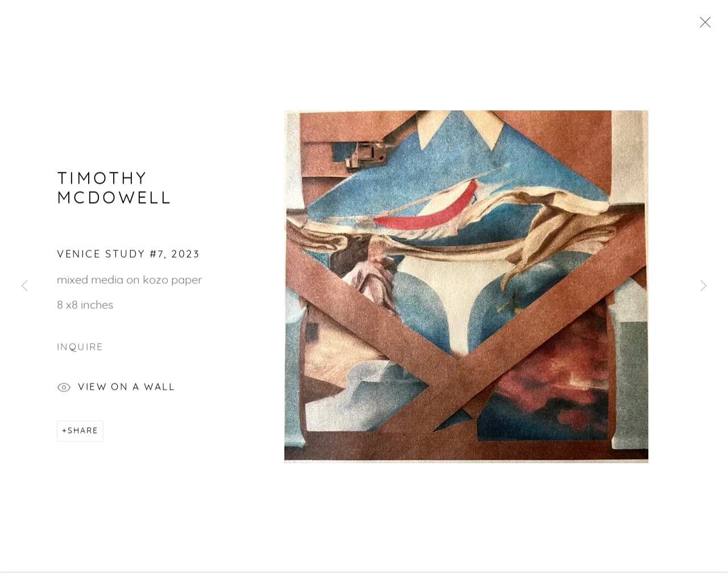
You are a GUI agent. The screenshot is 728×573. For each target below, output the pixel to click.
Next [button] (704, 286)
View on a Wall (116, 390)
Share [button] (83, 432)
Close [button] (702, 26)
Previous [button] (24, 286)
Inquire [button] (80, 349)
